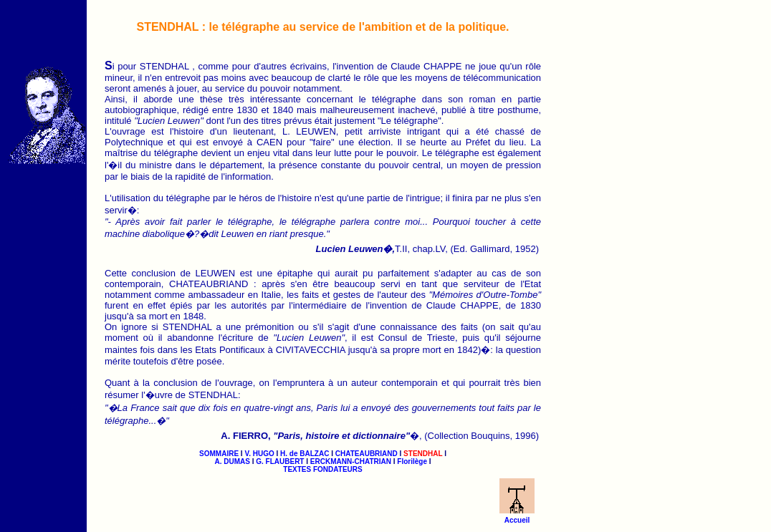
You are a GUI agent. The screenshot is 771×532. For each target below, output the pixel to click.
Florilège (412, 461)
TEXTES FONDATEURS (322, 469)
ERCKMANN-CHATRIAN (351, 461)
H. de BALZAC (305, 454)
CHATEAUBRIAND (367, 454)
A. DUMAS (232, 461)
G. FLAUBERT (280, 461)
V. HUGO (259, 454)
